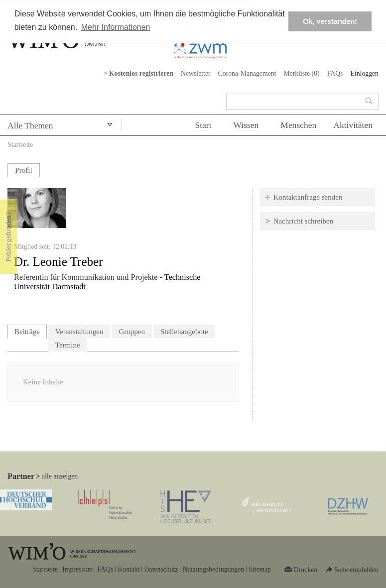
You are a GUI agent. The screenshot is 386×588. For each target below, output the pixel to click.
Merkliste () (301, 73)
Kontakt (129, 569)
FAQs (335, 73)
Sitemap (260, 569)
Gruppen (132, 332)
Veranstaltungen (79, 332)
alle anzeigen (60, 476)
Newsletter (196, 73)
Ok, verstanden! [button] (330, 21)
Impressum (77, 569)
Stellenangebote (184, 332)
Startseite (20, 145)
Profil (23, 170)
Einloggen (364, 73)
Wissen (246, 125)
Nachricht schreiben (303, 221)
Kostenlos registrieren (141, 73)
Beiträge (31, 330)
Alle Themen (30, 125)
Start (203, 125)
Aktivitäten (353, 125)
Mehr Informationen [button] (116, 27)
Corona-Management (247, 73)
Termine (68, 345)
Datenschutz (161, 569)
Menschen (298, 125)
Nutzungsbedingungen (213, 569)
